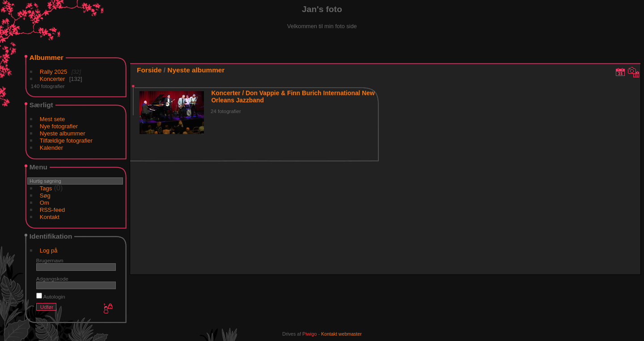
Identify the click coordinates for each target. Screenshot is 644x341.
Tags (46, 188)
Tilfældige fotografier (66, 141)
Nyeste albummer (63, 133)
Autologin (51, 297)
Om (44, 203)
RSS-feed (52, 210)
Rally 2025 (53, 72)
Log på (49, 250)
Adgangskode (52, 279)
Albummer (47, 57)
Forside (149, 70)
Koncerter (52, 79)
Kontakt (50, 217)
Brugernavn (50, 260)
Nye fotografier (59, 126)
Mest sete (52, 119)
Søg (45, 196)
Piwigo (309, 334)
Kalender (51, 148)
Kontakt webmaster (341, 334)
